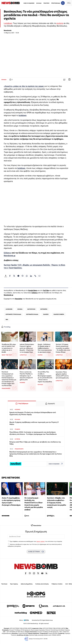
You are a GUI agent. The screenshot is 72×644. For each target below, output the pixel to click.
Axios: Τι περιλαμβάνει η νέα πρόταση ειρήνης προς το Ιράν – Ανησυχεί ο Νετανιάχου (11, 501)
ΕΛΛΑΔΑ (39, 3)
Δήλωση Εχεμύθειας (27, 584)
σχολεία (60, 23)
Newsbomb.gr (9, 256)
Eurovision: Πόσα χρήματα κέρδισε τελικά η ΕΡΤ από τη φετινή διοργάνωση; (62, 375)
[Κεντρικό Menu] (69, 3)
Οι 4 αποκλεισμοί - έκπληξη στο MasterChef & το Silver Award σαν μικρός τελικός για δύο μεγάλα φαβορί (34, 504)
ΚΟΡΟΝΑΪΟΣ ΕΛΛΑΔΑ (32, 314)
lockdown (23, 115)
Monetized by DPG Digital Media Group (42, 620)
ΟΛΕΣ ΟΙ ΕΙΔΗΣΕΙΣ (29, 3)
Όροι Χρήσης (14, 584)
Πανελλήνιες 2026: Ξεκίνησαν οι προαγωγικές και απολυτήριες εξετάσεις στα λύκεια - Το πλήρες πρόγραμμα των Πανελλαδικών (33, 433)
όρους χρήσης (41, 541)
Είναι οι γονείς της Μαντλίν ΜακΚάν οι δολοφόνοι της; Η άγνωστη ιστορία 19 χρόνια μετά (26, 376)
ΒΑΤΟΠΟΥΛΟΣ (31, 309)
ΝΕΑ (7, 320)
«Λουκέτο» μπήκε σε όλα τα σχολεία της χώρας (24, 86)
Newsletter (19, 299)
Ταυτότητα (4, 584)
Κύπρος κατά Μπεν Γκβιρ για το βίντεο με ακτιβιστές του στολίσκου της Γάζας (35, 443)
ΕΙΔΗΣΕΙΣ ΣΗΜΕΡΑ (59, 314)
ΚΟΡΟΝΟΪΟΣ (44, 309)
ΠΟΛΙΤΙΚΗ (46, 3)
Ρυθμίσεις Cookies (57, 584)
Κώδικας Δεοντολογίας (42, 584)
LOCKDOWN (9, 309)
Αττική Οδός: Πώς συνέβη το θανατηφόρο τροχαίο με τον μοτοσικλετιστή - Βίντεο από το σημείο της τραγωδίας (45, 377)
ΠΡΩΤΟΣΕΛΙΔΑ (56, 3)
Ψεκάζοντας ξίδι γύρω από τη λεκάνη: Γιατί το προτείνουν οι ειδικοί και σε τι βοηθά (9, 348)
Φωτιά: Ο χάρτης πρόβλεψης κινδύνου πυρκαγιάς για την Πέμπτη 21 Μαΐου (34, 423)
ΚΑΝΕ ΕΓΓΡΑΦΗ (36, 552)
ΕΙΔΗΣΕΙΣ (46, 314)
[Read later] (69, 80)
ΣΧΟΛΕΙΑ (20, 309)
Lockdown (8, 23)
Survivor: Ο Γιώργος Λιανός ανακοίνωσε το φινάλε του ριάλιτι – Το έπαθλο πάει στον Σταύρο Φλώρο (63, 348)
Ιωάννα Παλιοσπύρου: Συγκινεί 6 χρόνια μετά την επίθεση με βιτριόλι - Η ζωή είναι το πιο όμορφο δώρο (27, 348)
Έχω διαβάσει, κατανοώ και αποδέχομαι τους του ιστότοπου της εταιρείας (36, 541)
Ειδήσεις (7, 253)
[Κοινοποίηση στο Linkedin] (31, 276)
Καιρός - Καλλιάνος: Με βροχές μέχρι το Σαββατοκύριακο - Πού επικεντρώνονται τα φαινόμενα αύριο (45, 348)
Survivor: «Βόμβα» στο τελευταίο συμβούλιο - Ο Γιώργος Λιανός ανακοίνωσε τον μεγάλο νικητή (57, 503)
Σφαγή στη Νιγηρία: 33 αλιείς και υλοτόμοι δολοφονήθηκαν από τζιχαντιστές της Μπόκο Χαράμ (33, 413)
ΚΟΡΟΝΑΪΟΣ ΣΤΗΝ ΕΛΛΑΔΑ (13, 314)
